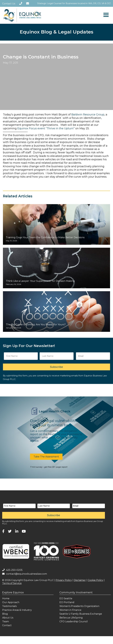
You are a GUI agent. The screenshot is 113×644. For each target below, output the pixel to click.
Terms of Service (12, 583)
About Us (8, 618)
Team (6, 621)
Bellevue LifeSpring (71, 618)
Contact (7, 625)
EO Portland (67, 602)
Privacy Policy (64, 580)
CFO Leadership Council (74, 621)
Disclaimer (80, 580)
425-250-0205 (12, 570)
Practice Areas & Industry (17, 610)
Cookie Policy (95, 580)
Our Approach (11, 602)
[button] (46, 457)
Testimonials (9, 606)
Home (6, 598)
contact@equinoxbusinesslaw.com (25, 574)
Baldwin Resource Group (88, 115)
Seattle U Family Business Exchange (81, 614)
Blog (5, 614)
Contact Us (9, 4)
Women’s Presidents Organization (79, 606)
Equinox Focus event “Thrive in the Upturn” (46, 128)
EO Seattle (66, 598)
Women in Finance (70, 610)
